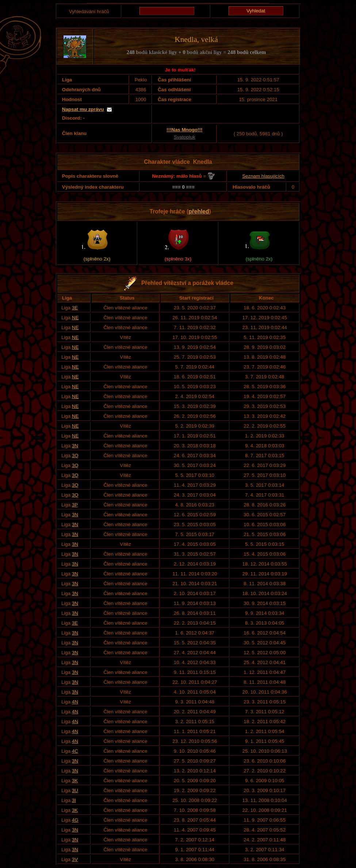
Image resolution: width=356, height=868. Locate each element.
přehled (199, 211)
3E (75, 308)
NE (75, 318)
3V (75, 859)
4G (75, 820)
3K (75, 781)
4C (75, 751)
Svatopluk (185, 137)
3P (75, 505)
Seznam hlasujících (263, 176)
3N (75, 446)
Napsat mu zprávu (83, 109)
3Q (75, 456)
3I (74, 800)
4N (75, 702)
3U (75, 790)
